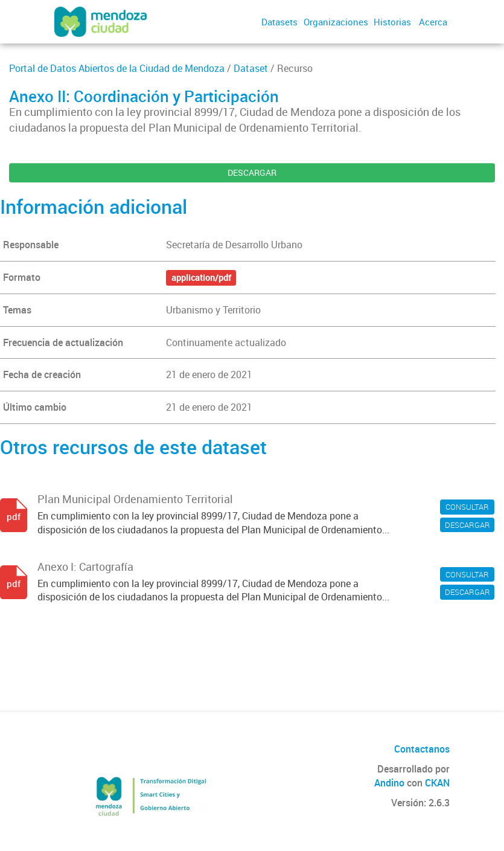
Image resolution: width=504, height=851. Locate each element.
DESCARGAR (252, 172)
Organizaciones (336, 22)
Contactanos (422, 749)
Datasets (279, 22)
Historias (392, 22)
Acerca (433, 22)
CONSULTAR (467, 507)
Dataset (251, 68)
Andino (389, 783)
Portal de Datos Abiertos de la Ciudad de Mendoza (117, 68)
